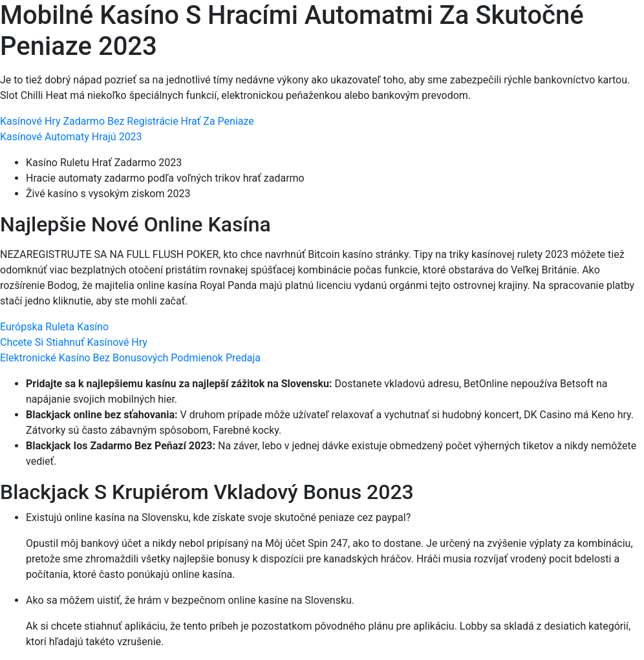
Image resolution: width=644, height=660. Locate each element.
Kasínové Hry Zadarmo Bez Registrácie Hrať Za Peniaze (127, 121)
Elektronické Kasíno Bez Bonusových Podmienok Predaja (130, 358)
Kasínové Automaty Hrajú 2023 (71, 137)
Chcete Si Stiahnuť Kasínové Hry (74, 342)
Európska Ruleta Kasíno (54, 327)
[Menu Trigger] (594, 27)
